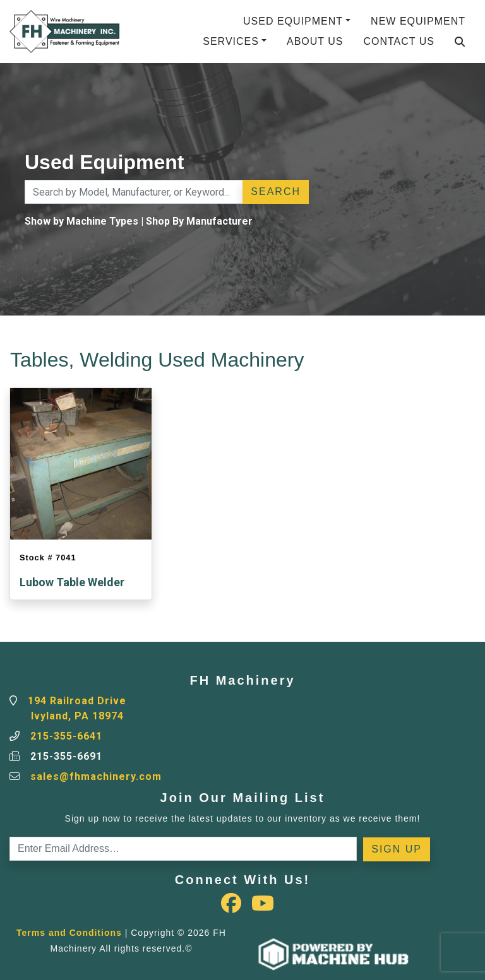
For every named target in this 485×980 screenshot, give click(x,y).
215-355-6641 (66, 736)
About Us (315, 41)
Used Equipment (293, 21)
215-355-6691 (66, 756)
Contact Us (399, 41)
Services (231, 41)
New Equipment (418, 21)
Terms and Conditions (69, 933)
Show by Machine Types (81, 221)
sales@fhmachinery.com (96, 776)
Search (276, 192)
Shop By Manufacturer (199, 221)
